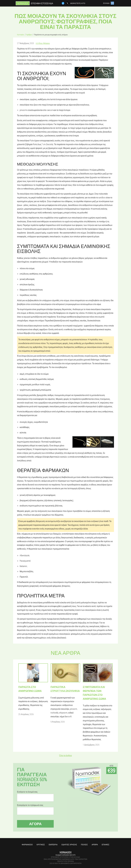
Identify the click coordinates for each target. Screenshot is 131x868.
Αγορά (35, 824)
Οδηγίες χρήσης (69, 845)
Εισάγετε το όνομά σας (27, 792)
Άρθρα (95, 845)
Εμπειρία (53, 845)
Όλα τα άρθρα (65, 755)
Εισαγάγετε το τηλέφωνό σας (30, 805)
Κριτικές (41, 845)
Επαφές (106, 845)
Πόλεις (84, 845)
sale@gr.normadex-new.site (65, 855)
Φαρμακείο (27, 845)
